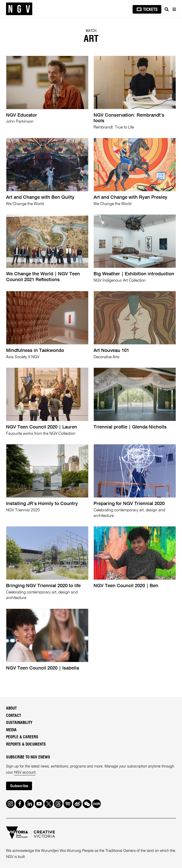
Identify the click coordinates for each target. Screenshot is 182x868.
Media (11, 730)
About (11, 708)
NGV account (25, 773)
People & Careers (22, 737)
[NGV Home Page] (19, 9)
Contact (13, 716)
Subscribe (19, 786)
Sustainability (19, 723)
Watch (91, 31)
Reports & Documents (26, 744)
